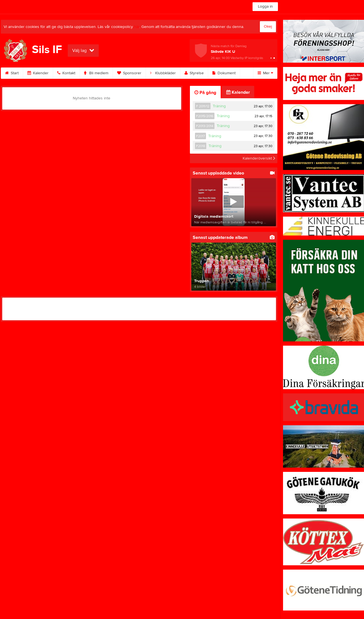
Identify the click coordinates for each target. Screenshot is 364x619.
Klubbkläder (163, 73)
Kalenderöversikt (259, 158)
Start (12, 73)
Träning (219, 106)
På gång (205, 93)
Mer (265, 73)
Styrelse (194, 73)
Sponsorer (129, 73)
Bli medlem (96, 73)
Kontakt (66, 73)
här (137, 27)
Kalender (38, 73)
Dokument (224, 73)
